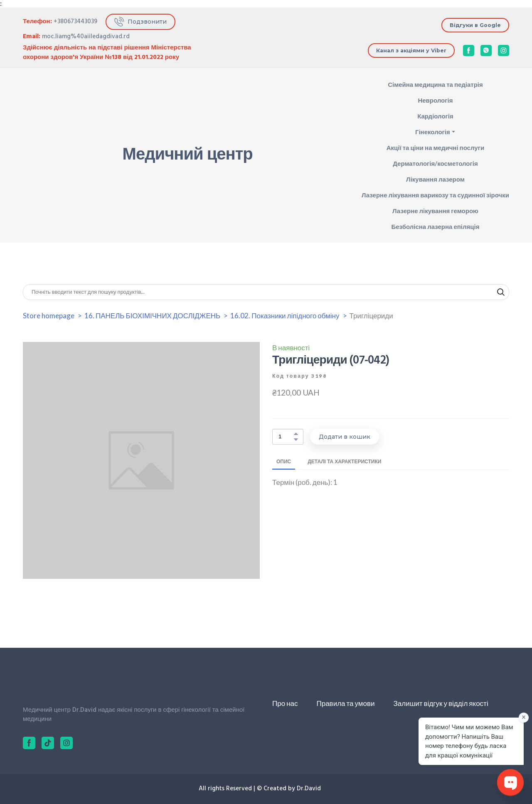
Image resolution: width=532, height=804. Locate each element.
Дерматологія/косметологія (435, 163)
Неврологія (435, 100)
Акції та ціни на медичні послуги (435, 148)
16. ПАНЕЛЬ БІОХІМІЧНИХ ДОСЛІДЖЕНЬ (152, 316)
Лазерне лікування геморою (435, 211)
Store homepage (49, 316)
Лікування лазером (435, 179)
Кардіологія (435, 116)
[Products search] (266, 292)
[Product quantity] (286, 437)
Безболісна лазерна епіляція (435, 226)
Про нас (285, 703)
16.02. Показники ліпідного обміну (285, 316)
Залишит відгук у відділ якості (441, 703)
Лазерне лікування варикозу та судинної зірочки (435, 195)
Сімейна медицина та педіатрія (435, 84)
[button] (140, 22)
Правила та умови (345, 703)
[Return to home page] (52, 156)
